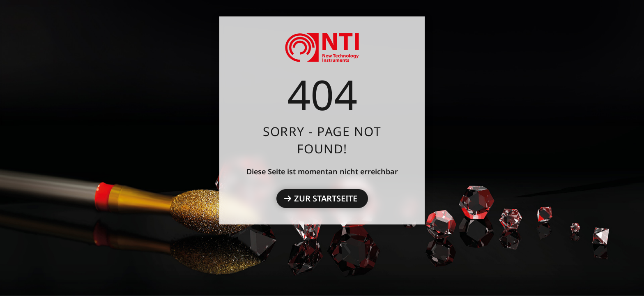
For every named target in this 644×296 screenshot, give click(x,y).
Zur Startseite (326, 198)
